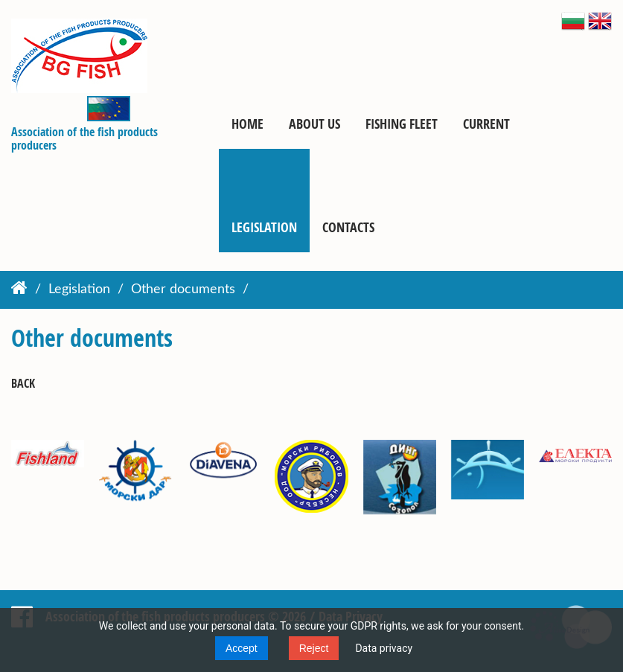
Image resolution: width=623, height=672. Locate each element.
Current (486, 124)
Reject (314, 648)
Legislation (264, 227)
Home (247, 124)
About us (314, 124)
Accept (242, 648)
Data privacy (384, 648)
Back (23, 384)
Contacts (348, 227)
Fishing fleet (402, 124)
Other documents (183, 289)
